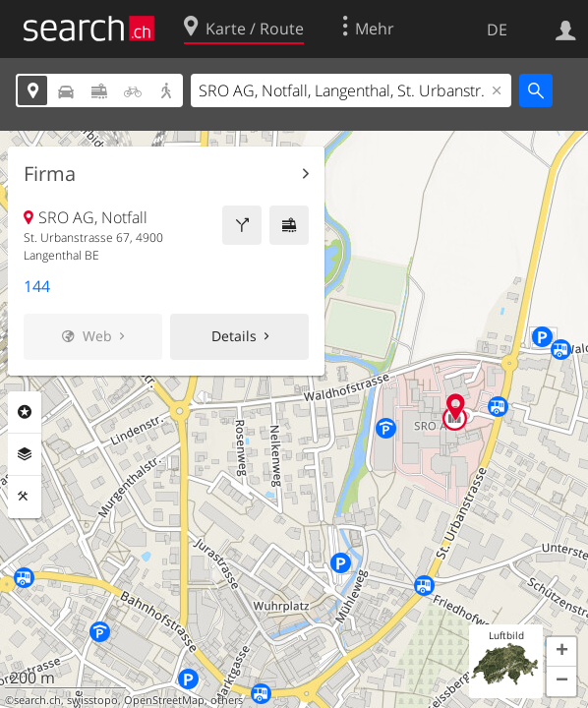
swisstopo (92, 700)
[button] (561, 652)
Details (234, 336)
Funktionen (25, 497)
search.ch (37, 700)
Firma (50, 174)
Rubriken (25, 412)
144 (37, 286)
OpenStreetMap (164, 700)
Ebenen (25, 454)
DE (497, 29)
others (227, 700)
